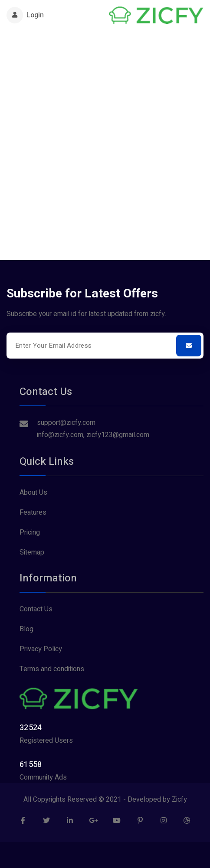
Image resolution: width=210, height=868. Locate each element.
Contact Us (36, 609)
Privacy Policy (41, 649)
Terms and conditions (52, 669)
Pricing (30, 532)
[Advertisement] (105, 140)
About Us (33, 493)
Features (33, 512)
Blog (26, 629)
